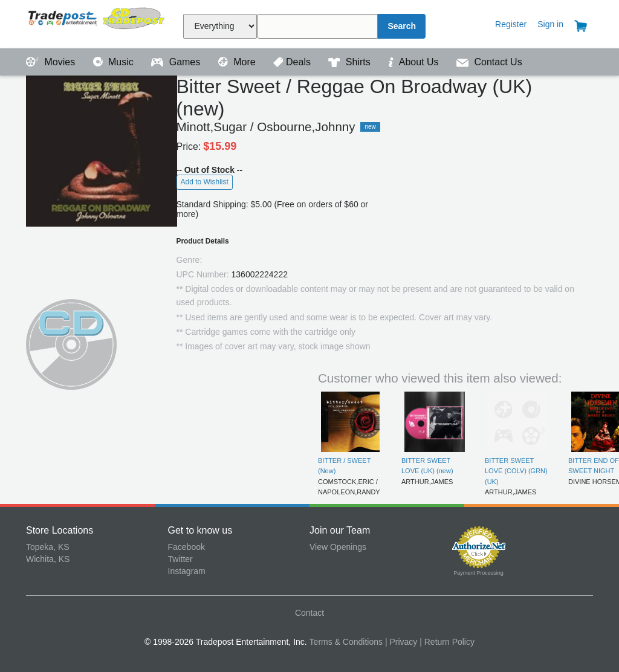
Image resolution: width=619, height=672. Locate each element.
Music (115, 62)
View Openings (338, 547)
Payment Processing (478, 573)
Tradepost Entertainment (97, 23)
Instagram (187, 571)
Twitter (180, 559)
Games (177, 62)
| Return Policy (447, 642)
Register (511, 24)
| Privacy (401, 642)
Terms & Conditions (346, 642)
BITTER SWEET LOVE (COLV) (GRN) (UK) (516, 471)
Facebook (186, 547)
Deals (293, 62)
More (238, 62)
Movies (52, 62)
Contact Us (489, 62)
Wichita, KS (48, 559)
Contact (309, 613)
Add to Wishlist (205, 182)
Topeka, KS (48, 547)
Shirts (351, 62)
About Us (415, 62)
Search (402, 26)
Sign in (550, 24)
